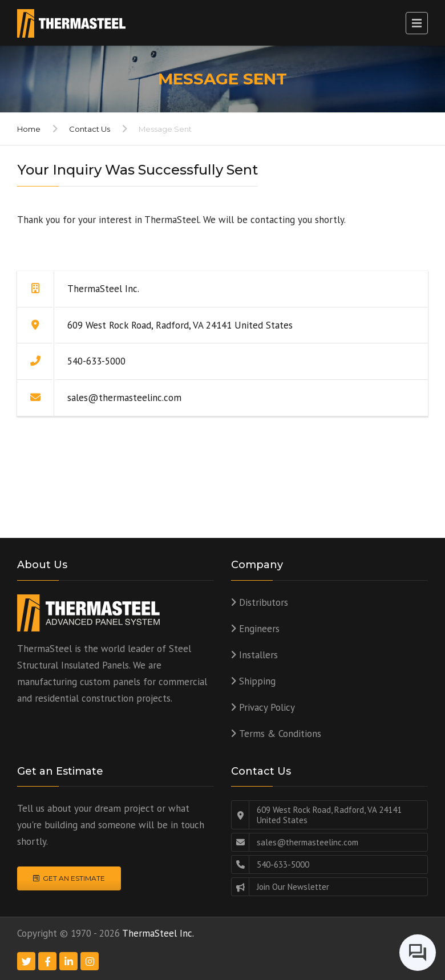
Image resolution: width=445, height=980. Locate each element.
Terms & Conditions (280, 734)
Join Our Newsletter (293, 887)
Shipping (257, 681)
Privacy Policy (267, 707)
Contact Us (90, 129)
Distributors (264, 602)
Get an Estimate (69, 878)
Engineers (259, 629)
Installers (258, 655)
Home (29, 129)
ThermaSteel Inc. (158, 933)
